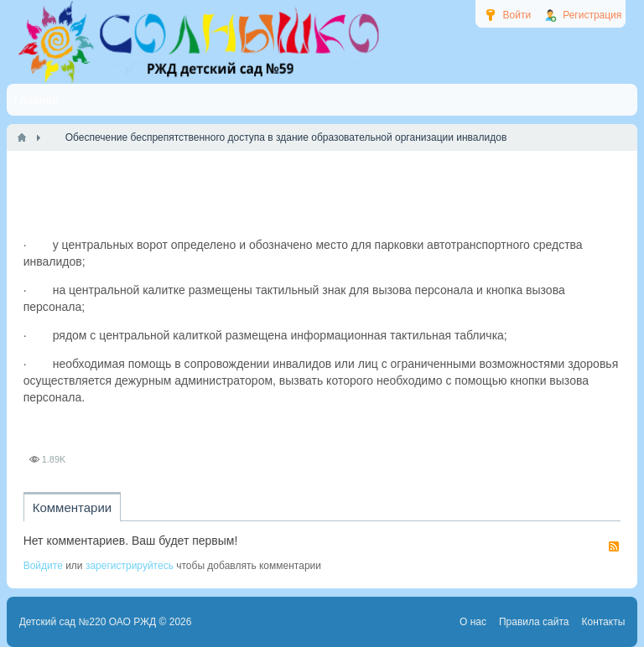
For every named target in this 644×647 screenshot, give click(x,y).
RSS (614, 546)
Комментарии (72, 507)
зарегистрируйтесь (130, 566)
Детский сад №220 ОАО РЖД (88, 622)
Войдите (43, 566)
